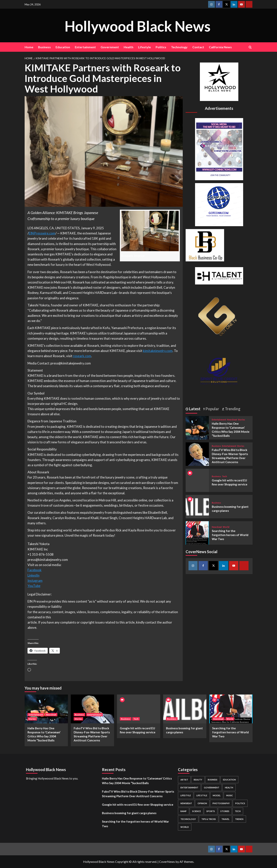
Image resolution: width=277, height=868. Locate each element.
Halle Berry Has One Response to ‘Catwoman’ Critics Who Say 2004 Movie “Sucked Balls (137, 781)
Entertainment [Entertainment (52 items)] (189, 788)
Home (29, 47)
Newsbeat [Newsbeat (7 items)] (186, 803)
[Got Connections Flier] (219, 149)
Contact (198, 47)
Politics (161, 47)
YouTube (34, 586)
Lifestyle (144, 47)
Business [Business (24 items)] (213, 780)
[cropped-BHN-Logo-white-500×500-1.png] (219, 81)
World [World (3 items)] (185, 827)
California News (220, 47)
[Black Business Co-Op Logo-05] (205, 245)
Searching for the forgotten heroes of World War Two (230, 535)
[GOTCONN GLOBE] (219, 204)
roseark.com (82, 356)
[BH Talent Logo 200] (219, 275)
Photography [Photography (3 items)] (221, 803)
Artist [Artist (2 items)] (184, 780)
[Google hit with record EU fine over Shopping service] (139, 709)
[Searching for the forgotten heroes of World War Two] (197, 532)
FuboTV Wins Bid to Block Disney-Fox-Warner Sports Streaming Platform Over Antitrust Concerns (138, 794)
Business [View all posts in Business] (216, 446)
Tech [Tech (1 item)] (238, 811)
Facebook (35, 570)
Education (63, 47)
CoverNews (167, 862)
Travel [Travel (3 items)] (225, 819)
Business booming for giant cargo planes (129, 813)
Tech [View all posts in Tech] (224, 476)
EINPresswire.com (42, 233)
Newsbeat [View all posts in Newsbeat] (232, 420)
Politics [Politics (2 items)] (240, 803)
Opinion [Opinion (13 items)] (202, 803)
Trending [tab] (232, 409)
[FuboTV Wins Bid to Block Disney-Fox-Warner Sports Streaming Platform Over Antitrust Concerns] (197, 454)
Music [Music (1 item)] (230, 795)
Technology (179, 47)
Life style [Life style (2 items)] (202, 795)
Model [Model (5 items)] (217, 795)
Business (44, 47)
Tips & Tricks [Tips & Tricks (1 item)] (209, 819)
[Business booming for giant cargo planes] (197, 506)
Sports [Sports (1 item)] (211, 811)
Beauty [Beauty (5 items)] (198, 780)
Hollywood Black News (138, 25)
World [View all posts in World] (226, 527)
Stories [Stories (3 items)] (225, 811)
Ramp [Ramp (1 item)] (184, 811)
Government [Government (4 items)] (212, 788)
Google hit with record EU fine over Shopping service (138, 805)
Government (110, 47)
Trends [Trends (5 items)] (239, 819)
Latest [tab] (194, 409)
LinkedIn (33, 575)
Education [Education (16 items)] (229, 780)
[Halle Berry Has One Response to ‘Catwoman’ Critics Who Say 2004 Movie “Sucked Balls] (197, 427)
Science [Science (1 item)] (196, 811)
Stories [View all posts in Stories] (242, 420)
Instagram (35, 581)
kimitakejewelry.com (158, 351)
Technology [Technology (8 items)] (188, 819)
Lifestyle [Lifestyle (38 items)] (186, 795)
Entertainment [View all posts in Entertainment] (219, 420)
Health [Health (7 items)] (229, 788)
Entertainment (85, 47)
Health (128, 47)
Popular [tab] (212, 409)
